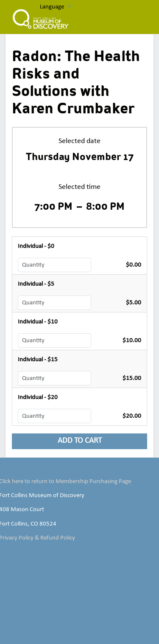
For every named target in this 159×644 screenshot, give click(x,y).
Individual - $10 (38, 322)
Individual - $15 (38, 360)
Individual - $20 (38, 397)
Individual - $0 (36, 246)
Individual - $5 (36, 284)
